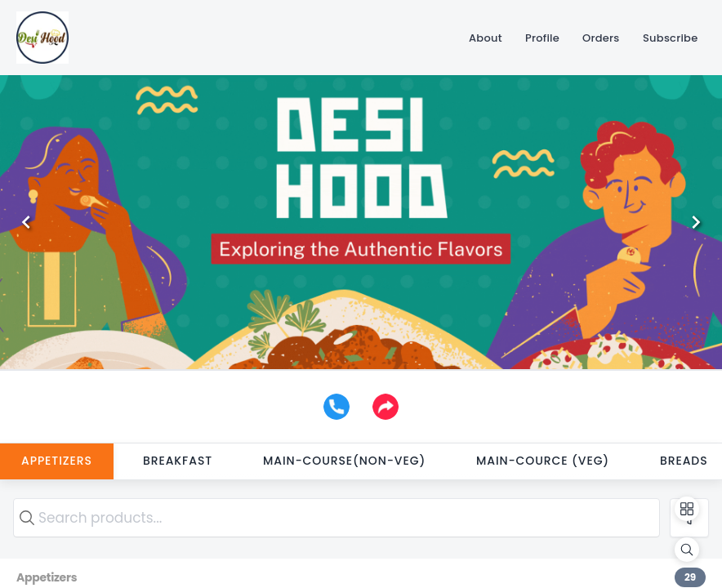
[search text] (336, 518)
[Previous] (26, 222)
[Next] (696, 222)
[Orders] (601, 38)
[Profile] (542, 38)
